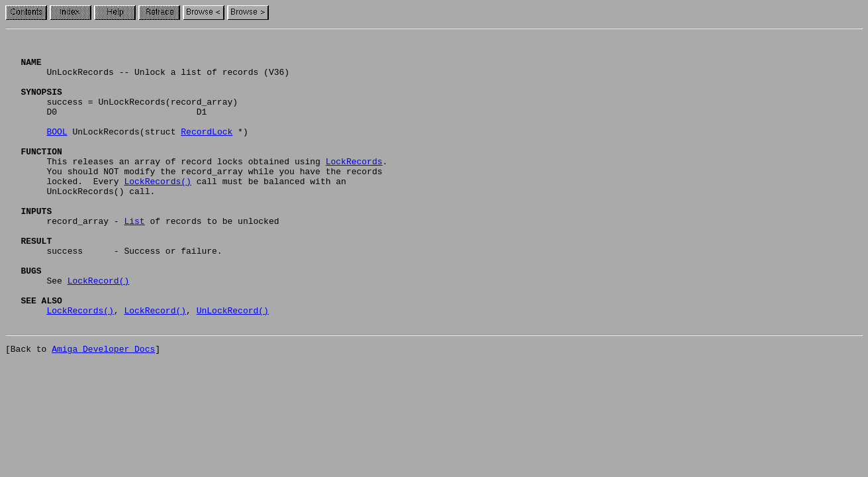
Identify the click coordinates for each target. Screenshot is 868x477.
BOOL (57, 151)
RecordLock (207, 151)
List (134, 258)
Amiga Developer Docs (103, 408)
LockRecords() (157, 211)
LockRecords (354, 187)
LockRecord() (99, 330)
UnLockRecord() (233, 366)
